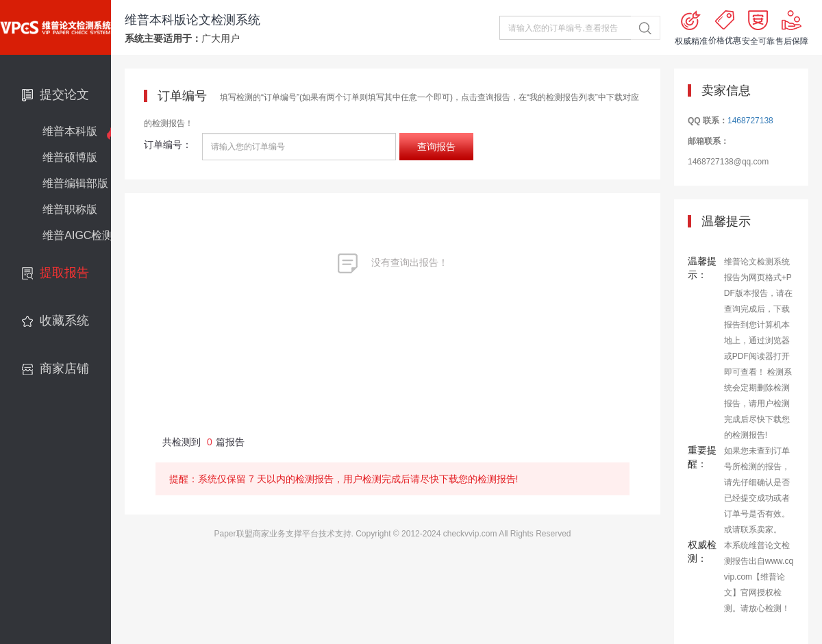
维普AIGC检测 (78, 235)
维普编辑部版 (75, 183)
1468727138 (750, 121)
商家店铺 (64, 369)
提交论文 (64, 95)
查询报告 (436, 147)
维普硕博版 (70, 157)
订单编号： (168, 145)
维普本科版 (70, 131)
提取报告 (64, 273)
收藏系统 (64, 321)
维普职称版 (70, 209)
